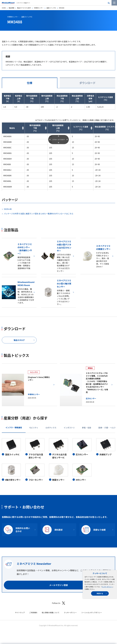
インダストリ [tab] (69, 428)
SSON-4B (8, 209)
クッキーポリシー (107, 587)
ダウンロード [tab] (87, 83)
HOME (4, 8)
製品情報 (11, 8)
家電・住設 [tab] (86, 428)
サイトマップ (20, 613)
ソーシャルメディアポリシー (92, 613)
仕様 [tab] (30, 83)
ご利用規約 (33, 613)
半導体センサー (39, 8)
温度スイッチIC (51, 8)
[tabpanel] (58, 460)
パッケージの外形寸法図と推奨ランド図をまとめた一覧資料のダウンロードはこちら (39, 214)
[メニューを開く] (114, 3)
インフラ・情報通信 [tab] (14, 427)
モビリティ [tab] (34, 428)
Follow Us (58, 603)
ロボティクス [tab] (51, 428)
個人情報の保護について (51, 613)
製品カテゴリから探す (24, 8)
